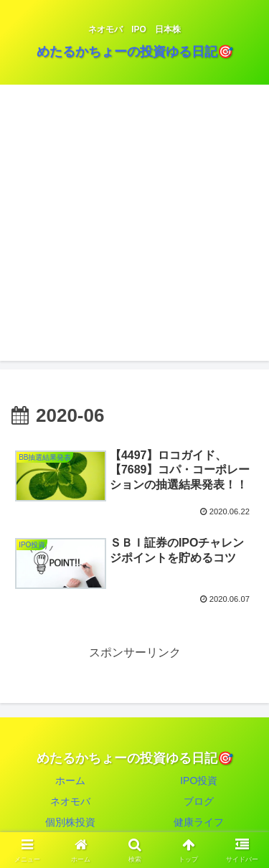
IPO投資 (199, 780)
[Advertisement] (134, 226)
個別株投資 (70, 822)
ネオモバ (70, 801)
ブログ (199, 801)
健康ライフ (199, 822)
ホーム (70, 780)
